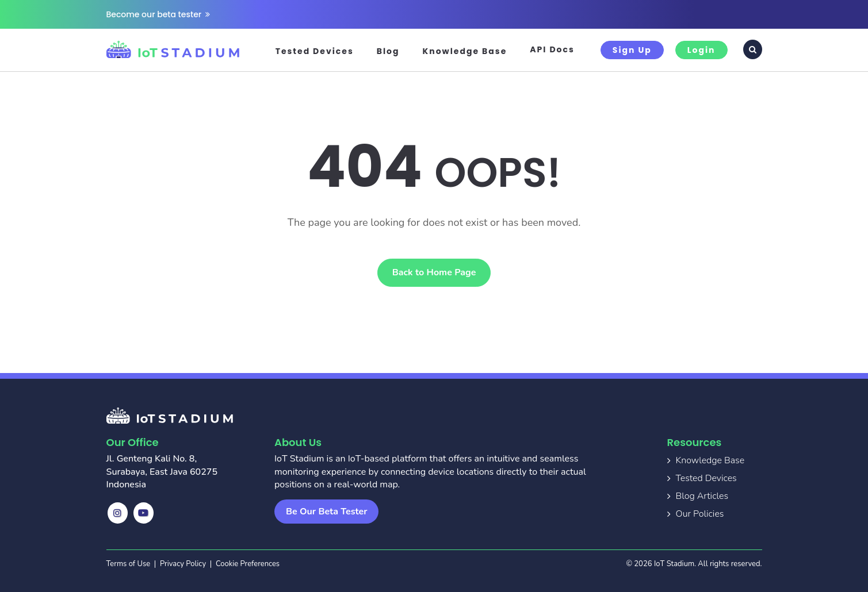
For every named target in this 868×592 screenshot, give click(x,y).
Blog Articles (702, 496)
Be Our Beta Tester (326, 512)
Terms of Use (129, 564)
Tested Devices (315, 51)
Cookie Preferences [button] (248, 564)
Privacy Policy (183, 564)
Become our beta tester (158, 14)
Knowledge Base (465, 51)
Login (701, 50)
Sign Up (632, 50)
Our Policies (700, 514)
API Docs (552, 49)
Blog (388, 51)
